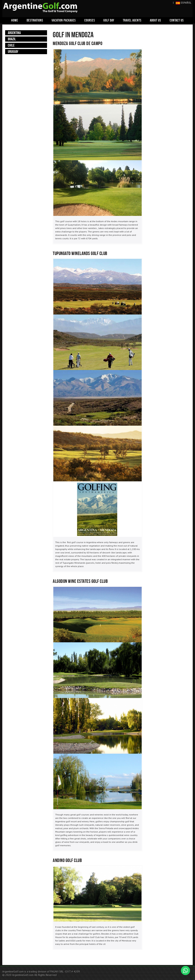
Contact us (177, 20)
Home (15, 20)
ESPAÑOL (183, 3)
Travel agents (132, 20)
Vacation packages (64, 20)
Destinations (35, 20)
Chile (11, 45)
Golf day (109, 20)
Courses (90, 20)
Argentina (14, 33)
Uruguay (13, 51)
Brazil (12, 39)
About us (155, 20)
